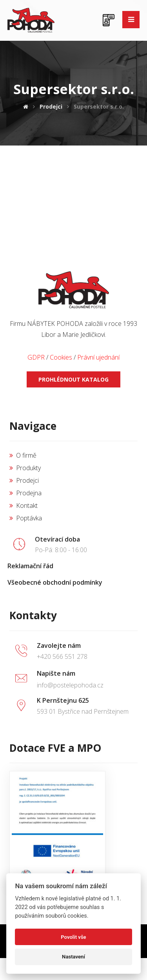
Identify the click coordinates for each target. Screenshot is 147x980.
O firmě (23, 455)
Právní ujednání (98, 357)
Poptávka (26, 518)
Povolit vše (73, 937)
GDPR (36, 357)
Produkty (25, 468)
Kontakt (24, 505)
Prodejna (25, 493)
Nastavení (73, 957)
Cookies (61, 357)
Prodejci (24, 480)
